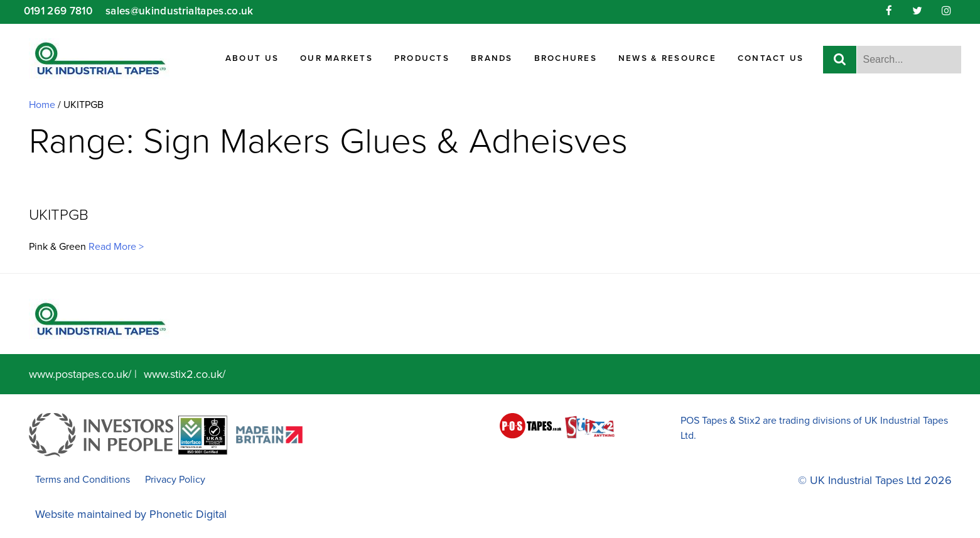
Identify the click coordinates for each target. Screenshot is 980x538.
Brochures (566, 58)
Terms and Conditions (83, 480)
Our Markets (337, 58)
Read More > (115, 247)
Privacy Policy (175, 480)
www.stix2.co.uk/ (185, 374)
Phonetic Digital (188, 514)
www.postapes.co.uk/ (80, 374)
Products (422, 58)
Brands (492, 58)
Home (42, 105)
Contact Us (771, 58)
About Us (252, 58)
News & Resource (667, 58)
